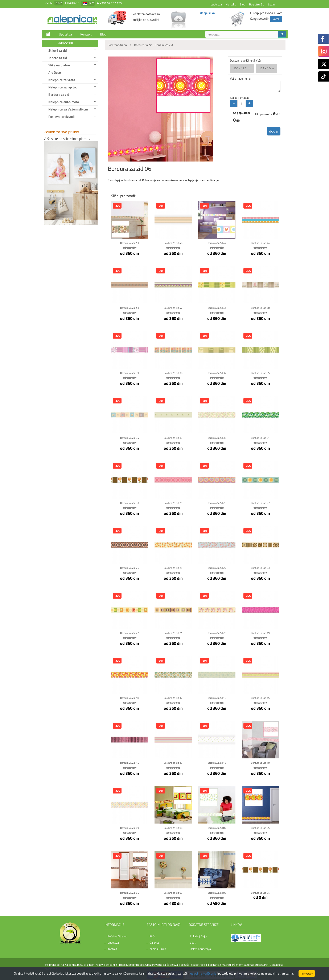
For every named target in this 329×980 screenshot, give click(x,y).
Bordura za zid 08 (173, 827)
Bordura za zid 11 (130, 243)
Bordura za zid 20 (217, 632)
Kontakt (231, 4)
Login (271, 4)
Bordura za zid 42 (173, 308)
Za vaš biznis (158, 948)
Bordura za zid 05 (260, 827)
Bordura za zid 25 (173, 567)
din (58, 3)
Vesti (193, 941)
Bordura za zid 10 (260, 762)
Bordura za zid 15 (260, 697)
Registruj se (257, 4)
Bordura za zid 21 (173, 632)
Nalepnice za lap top (63, 87)
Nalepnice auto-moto (64, 102)
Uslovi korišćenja (200, 948)
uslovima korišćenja (203, 973)
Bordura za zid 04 (130, 892)
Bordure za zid (59, 95)
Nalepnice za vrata (62, 80)
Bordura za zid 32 (217, 437)
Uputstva (216, 4)
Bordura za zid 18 (130, 697)
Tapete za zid (58, 58)
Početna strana (117, 935)
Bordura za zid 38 (173, 372)
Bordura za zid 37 (217, 372)
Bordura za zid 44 (260, 243)
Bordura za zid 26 (130, 567)
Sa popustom (242, 113)
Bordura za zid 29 (173, 502)
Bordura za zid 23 (260, 567)
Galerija (154, 941)
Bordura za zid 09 (130, 827)
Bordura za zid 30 (130, 502)
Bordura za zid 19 (260, 632)
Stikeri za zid (58, 50)
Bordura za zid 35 (260, 372)
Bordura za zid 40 (260, 308)
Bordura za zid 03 (173, 892)
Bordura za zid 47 (217, 243)
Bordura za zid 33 (173, 437)
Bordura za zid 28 (217, 502)
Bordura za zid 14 (130, 762)
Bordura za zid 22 (130, 632)
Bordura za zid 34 (130, 437)
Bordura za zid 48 (173, 243)
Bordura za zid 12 (217, 762)
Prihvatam (307, 973)
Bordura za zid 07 (217, 827)
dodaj (272, 132)
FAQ (152, 935)
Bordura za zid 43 (130, 308)
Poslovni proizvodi (61, 117)
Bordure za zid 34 (260, 892)
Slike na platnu (59, 65)
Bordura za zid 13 (173, 762)
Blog (242, 4)
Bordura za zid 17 (173, 697)
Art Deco (55, 72)
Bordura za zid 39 (130, 372)
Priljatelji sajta (199, 935)
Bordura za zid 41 (217, 308)
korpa (276, 19)
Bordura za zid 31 (260, 437)
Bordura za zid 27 (260, 502)
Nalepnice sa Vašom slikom (68, 109)
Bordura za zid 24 (217, 567)
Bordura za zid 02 (217, 892)
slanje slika (207, 13)
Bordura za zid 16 (217, 697)
